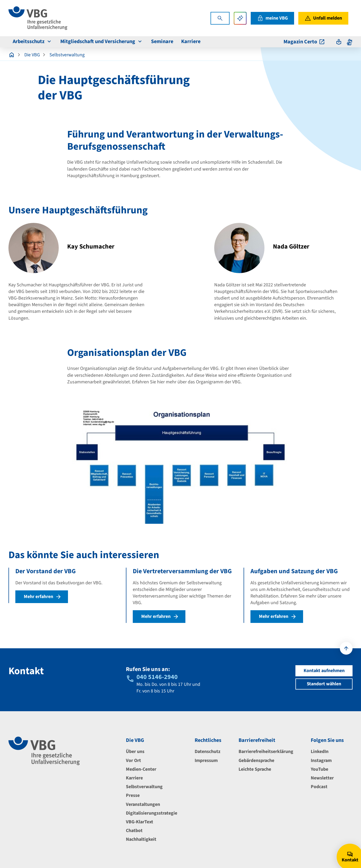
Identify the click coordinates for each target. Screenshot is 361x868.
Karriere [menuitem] (191, 42)
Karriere (134, 778)
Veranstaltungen (143, 804)
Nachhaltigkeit (141, 839)
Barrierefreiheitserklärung (266, 752)
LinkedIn (320, 752)
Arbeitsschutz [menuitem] (33, 42)
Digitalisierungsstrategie (152, 813)
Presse (133, 795)
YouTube (319, 769)
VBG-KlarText (140, 822)
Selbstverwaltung (67, 55)
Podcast (319, 787)
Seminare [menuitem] (162, 42)
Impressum (206, 761)
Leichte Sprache (255, 769)
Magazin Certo (304, 42)
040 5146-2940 (157, 677)
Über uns (135, 752)
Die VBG (32, 55)
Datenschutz (207, 752)
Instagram (321, 761)
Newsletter (322, 778)
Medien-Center (141, 769)
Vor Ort (133, 761)
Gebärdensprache (256, 761)
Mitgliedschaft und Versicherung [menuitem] (102, 42)
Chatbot (134, 831)
